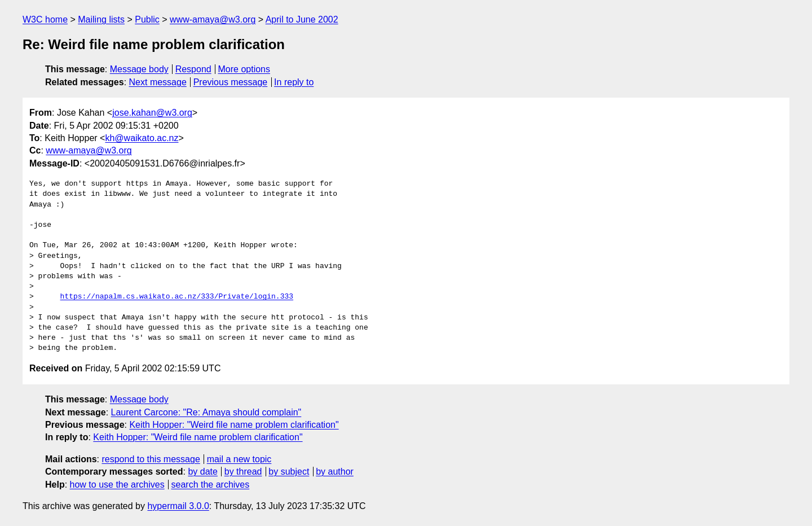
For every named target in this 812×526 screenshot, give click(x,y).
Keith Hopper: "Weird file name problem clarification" (234, 425)
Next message (158, 82)
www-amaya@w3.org (213, 19)
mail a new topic (239, 459)
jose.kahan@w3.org (152, 113)
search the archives (211, 485)
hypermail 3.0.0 (178, 506)
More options (244, 69)
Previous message (231, 82)
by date (202, 472)
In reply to (294, 82)
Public (147, 19)
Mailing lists (101, 19)
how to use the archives (117, 485)
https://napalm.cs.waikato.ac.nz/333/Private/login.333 (177, 297)
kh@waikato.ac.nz (142, 138)
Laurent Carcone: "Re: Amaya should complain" (206, 412)
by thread (243, 472)
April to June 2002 (302, 19)
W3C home (45, 19)
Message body (139, 69)
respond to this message (151, 459)
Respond (193, 69)
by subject (289, 472)
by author (335, 472)
